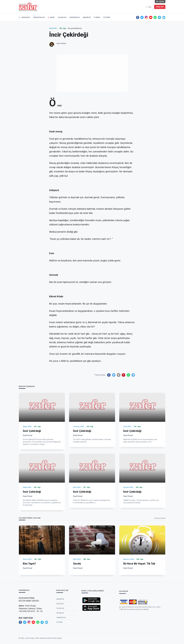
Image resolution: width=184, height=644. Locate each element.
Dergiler (60, 632)
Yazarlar (60, 637)
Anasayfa (60, 627)
